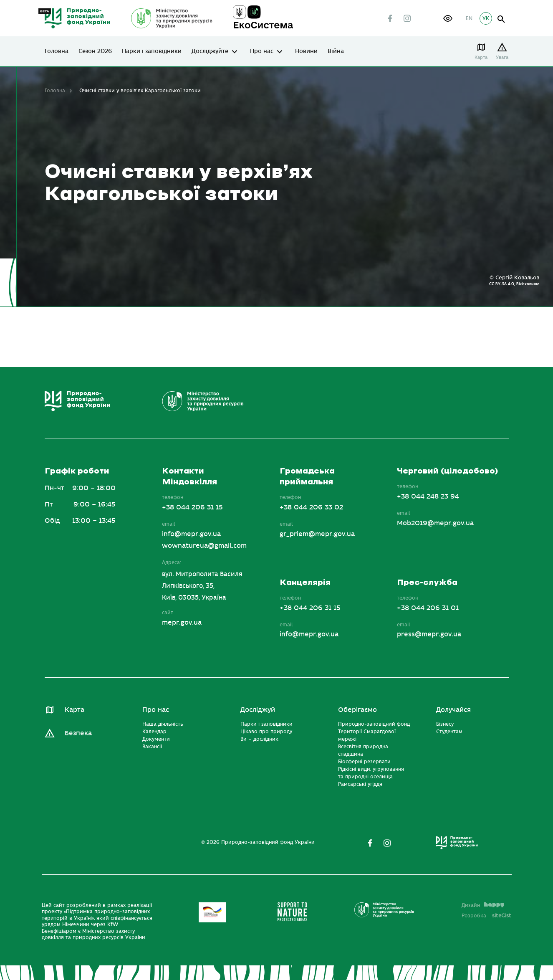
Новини (306, 51)
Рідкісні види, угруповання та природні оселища (371, 773)
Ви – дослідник (259, 739)
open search (501, 19)
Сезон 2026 (95, 51)
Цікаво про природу (266, 732)
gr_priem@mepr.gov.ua (317, 534)
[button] (448, 18)
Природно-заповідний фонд (374, 724)
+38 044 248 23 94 (428, 496)
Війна (336, 51)
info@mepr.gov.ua (191, 534)
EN (469, 18)
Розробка (486, 916)
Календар (154, 732)
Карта (481, 57)
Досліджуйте (210, 51)
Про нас (262, 51)
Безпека (78, 733)
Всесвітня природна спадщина (363, 750)
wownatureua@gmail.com (204, 546)
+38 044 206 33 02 (311, 507)
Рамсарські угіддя (360, 784)
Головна (57, 51)
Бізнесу (445, 724)
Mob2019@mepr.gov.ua (435, 523)
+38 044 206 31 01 (428, 608)
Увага (502, 57)
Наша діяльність (163, 724)
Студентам (449, 732)
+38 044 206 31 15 (192, 507)
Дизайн (483, 905)
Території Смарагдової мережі (367, 735)
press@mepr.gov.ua (429, 634)
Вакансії (152, 747)
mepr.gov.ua (182, 623)
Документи (156, 739)
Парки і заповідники (152, 51)
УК (486, 18)
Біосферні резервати (364, 762)
